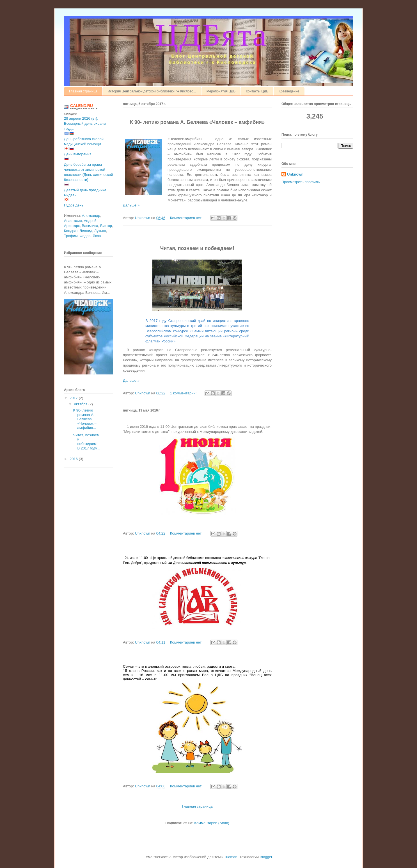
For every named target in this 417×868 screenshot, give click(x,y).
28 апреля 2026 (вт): (81, 118)
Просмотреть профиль (301, 182)
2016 (74, 459)
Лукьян (100, 231)
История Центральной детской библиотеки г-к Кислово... (152, 91)
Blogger (266, 857)
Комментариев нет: (187, 218)
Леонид (86, 231)
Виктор (106, 226)
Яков (97, 236)
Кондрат (71, 231)
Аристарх (72, 226)
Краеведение (289, 91)
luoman (231, 857)
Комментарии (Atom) (212, 823)
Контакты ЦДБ (257, 91)
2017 (74, 398)
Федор (85, 236)
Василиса (90, 226)
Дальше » (131, 205)
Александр (91, 216)
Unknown (295, 174)
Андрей (90, 221)
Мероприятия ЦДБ (221, 91)
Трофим (71, 236)
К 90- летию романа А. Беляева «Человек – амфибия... (85, 419)
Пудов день (74, 205)
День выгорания (78, 154)
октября (81, 404)
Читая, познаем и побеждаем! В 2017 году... (86, 442)
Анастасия (73, 221)
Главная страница (83, 91)
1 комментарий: (184, 393)
